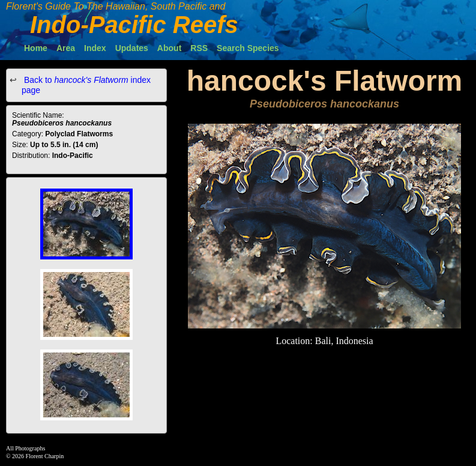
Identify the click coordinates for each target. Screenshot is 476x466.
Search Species (248, 48)
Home (36, 48)
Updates (132, 48)
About (169, 48)
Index (95, 48)
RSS (199, 48)
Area (66, 48)
